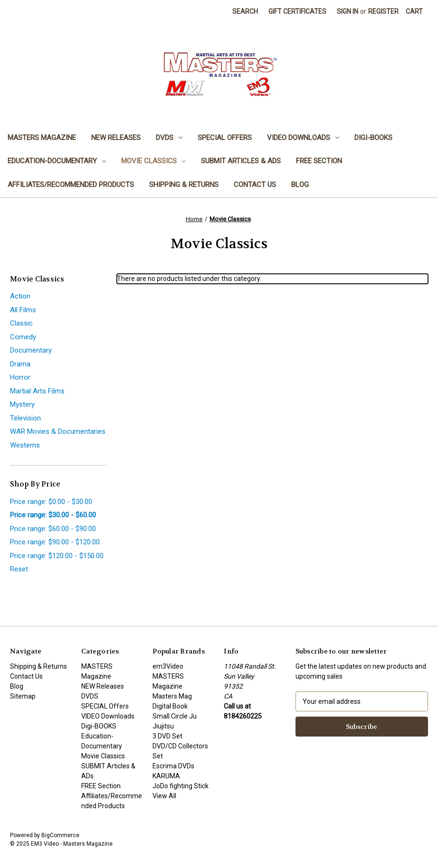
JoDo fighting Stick (181, 786)
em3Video (168, 666)
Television (25, 418)
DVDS (169, 138)
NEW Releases (116, 138)
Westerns (25, 445)
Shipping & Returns (184, 185)
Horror (20, 377)
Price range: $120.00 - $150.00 (57, 556)
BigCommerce (60, 835)
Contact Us (255, 185)
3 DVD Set (167, 736)
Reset (19, 569)
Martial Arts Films (37, 391)
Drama (20, 364)
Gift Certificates (297, 11)
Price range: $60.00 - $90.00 (53, 529)
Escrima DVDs (173, 766)
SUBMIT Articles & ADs (241, 161)
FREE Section (319, 161)
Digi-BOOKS (373, 138)
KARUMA (166, 776)
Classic (21, 323)
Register (383, 11)
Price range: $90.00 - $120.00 (55, 542)
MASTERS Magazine (42, 138)
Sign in (348, 11)
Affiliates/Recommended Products (71, 185)
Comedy (23, 337)
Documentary (31, 350)
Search (245, 11)
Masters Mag (172, 696)
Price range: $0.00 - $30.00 (51, 502)
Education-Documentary (57, 161)
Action (20, 296)
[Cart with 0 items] (414, 12)
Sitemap (23, 696)
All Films (23, 310)
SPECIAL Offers (225, 138)
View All (164, 796)
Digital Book (170, 706)
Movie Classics (153, 161)
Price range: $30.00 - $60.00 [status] (53, 515)
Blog (300, 185)
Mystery (22, 404)
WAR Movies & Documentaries (58, 431)
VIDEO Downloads (303, 138)
